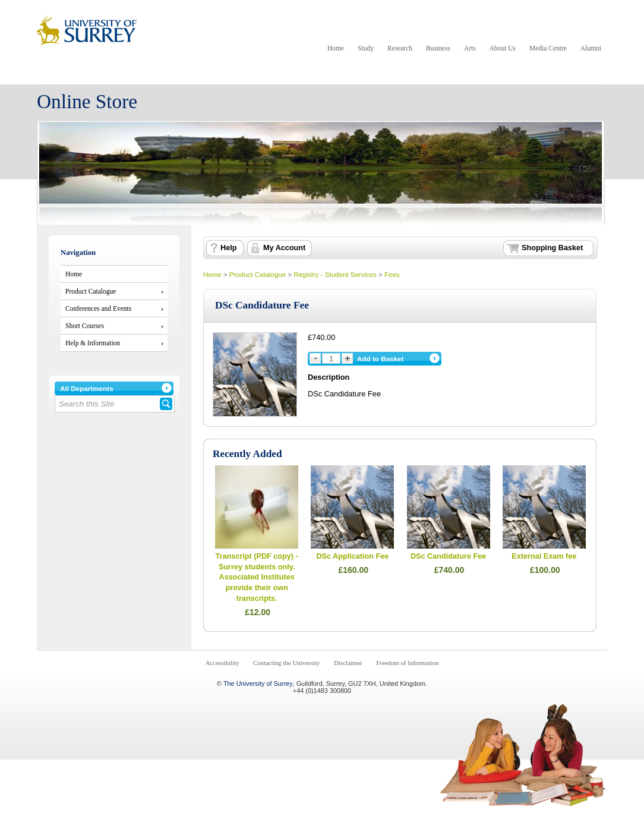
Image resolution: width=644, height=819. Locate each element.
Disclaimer (348, 663)
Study (366, 48)
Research (400, 48)
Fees (392, 275)
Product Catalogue (91, 291)
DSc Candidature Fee (448, 556)
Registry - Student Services (335, 275)
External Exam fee (544, 556)
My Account (284, 248)
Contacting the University (286, 663)
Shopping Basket (552, 248)
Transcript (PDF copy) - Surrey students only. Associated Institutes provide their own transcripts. (257, 577)
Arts (470, 48)
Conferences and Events (98, 308)
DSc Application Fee (352, 556)
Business (438, 48)
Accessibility (222, 663)
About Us (503, 48)
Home (336, 48)
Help (228, 248)
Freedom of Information (407, 663)
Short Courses (85, 326)
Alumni (591, 48)
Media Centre (548, 48)
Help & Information (93, 343)
